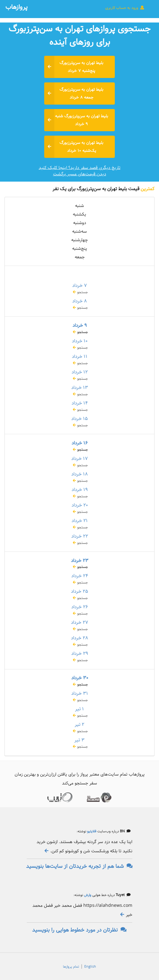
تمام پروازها (71, 967)
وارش (87, 895)
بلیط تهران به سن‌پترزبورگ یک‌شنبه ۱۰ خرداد (74, 147)
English (90, 967)
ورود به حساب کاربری (125, 8)
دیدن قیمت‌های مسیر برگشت (80, 174)
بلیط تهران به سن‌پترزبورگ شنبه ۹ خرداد (76, 120)
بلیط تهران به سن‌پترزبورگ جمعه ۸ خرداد (74, 93)
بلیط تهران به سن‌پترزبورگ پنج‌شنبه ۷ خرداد (74, 67)
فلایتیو (91, 831)
